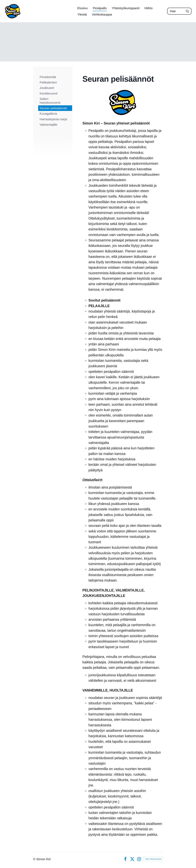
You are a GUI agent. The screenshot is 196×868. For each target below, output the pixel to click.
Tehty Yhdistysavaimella (153, 859)
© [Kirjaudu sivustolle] (35, 859)
